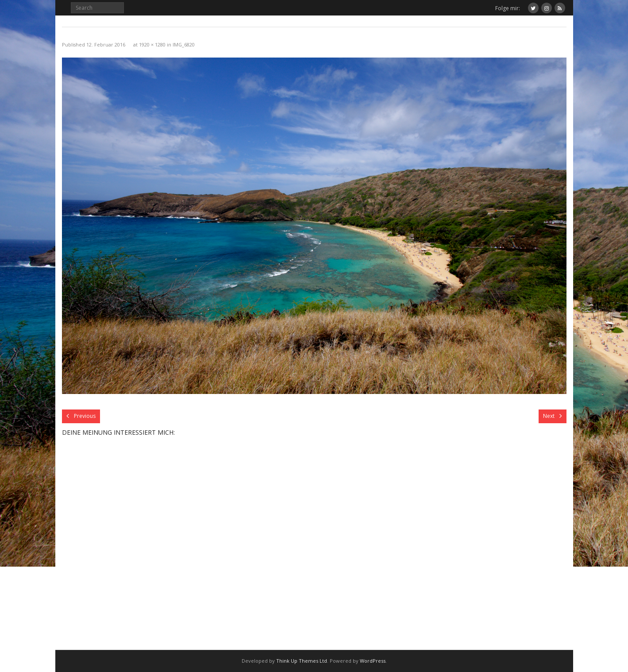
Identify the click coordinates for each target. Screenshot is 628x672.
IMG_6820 (184, 44)
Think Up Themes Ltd (302, 661)
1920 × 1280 (152, 44)
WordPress (373, 661)
